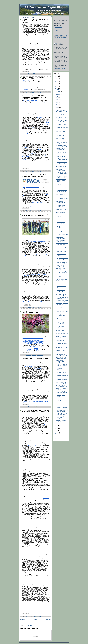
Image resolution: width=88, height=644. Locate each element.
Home (35, 620)
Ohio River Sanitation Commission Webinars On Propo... (61, 402)
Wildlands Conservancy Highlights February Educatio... (60, 196)
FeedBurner (38, 639)
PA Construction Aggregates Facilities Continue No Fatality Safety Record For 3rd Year (35, 176)
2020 (56, 85)
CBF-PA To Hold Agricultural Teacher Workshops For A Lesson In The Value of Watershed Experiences (35, 215)
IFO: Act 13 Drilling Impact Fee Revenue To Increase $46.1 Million (34, 78)
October (58, 93)
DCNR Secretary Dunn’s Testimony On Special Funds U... (62, 317)
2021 (56, 83)
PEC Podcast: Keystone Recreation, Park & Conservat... (61, 207)
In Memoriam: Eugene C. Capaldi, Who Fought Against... (61, 368)
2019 (56, 87)
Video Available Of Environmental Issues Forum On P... (62, 282)
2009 (56, 437)
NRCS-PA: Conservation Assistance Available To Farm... (61, 152)
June (57, 99)
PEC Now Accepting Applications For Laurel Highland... (61, 417)
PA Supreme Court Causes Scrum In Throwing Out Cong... (61, 225)
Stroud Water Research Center (36, 336)
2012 (56, 432)
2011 (56, 434)
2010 (56, 435)
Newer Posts (22, 620)
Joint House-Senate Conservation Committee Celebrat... (61, 275)
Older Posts (49, 620)
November (58, 91)
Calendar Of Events (59, 31)
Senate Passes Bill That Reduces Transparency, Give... (61, 352)
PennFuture (24, 362)
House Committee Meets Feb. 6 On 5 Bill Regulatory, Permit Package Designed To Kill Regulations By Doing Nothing (34, 97)
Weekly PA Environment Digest (61, 36)
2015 (56, 427)
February (58, 106)
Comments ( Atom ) (29, 626)
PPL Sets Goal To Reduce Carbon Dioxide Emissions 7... (61, 173)
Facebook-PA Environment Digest (61, 34)
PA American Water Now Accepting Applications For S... (62, 307)
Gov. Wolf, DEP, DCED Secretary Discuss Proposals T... (62, 247)
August (58, 96)
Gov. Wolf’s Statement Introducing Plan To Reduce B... (62, 229)
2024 (56, 78)
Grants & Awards (58, 29)
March (57, 104)
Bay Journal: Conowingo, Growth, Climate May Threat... (61, 324)
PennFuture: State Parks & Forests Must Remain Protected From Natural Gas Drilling (35, 359)
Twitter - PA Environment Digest (61, 32)
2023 (56, 80)
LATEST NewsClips (59, 27)
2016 (56, 426)
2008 (56, 439)
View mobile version (35, 622)
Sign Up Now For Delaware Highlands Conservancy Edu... (61, 133)
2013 (56, 430)
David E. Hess (58, 43)
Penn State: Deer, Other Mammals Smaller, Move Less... (61, 286)
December (58, 90)
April (57, 103)
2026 (56, 75)
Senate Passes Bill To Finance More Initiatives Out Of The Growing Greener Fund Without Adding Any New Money (36, 412)
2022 (56, 82)
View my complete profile (60, 68)
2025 (56, 77)
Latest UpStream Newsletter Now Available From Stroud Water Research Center (35, 312)
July (57, 98)
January (58, 108)
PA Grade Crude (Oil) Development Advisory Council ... (61, 361)
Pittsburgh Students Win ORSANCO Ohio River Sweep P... (61, 254)
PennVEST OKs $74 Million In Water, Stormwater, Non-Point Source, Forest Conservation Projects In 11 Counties (36, 21)
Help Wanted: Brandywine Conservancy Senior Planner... (61, 395)
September (58, 95)
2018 (56, 88)
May (57, 101)
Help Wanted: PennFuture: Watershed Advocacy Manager (61, 180)
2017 (56, 424)
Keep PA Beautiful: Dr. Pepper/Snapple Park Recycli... (61, 203)
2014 (56, 429)
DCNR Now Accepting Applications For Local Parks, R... (62, 328)
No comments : (40, 74)
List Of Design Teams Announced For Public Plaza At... (62, 140)
